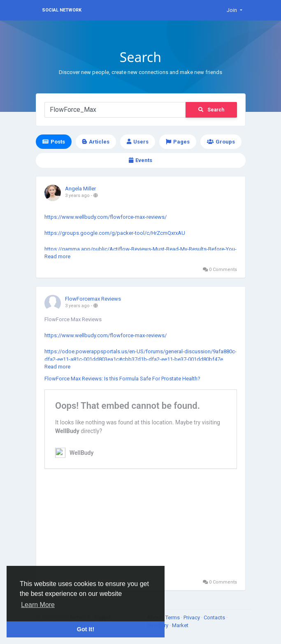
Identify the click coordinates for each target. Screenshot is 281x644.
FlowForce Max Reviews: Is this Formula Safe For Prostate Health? (122, 379)
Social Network (62, 10)
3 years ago (77, 196)
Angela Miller (80, 189)
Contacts (215, 617)
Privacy (192, 617)
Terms (173, 617)
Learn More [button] (38, 605)
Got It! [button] (86, 629)
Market (180, 625)
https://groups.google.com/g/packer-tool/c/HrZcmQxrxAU (115, 233)
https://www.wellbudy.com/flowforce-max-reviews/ (106, 217)
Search (211, 110)
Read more (57, 256)
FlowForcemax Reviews (93, 299)
